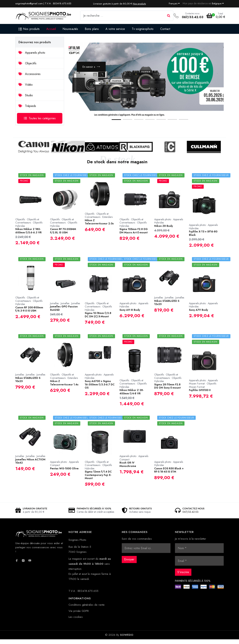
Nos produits (139, 4)
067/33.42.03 (193, 17)
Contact (165, 29)
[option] (146, 83)
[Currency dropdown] (218, 3)
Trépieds (27, 106)
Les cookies (76, 622)
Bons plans (92, 29)
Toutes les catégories (40, 118)
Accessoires (30, 74)
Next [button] (212, 117)
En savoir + (92, 69)
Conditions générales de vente (87, 609)
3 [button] (135, 125)
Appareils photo (32, 53)
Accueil (51, 29)
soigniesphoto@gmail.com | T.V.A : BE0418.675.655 (43, 3)
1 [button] (113, 125)
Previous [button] (200, 117)
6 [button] (169, 125)
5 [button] (157, 125)
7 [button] (180, 125)
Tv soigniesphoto (143, 29)
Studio (26, 95)
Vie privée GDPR (79, 616)
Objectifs (27, 63)
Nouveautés (70, 29)
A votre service (115, 29)
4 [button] (146, 125)
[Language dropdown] (174, 3)
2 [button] (124, 125)
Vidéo (26, 85)
